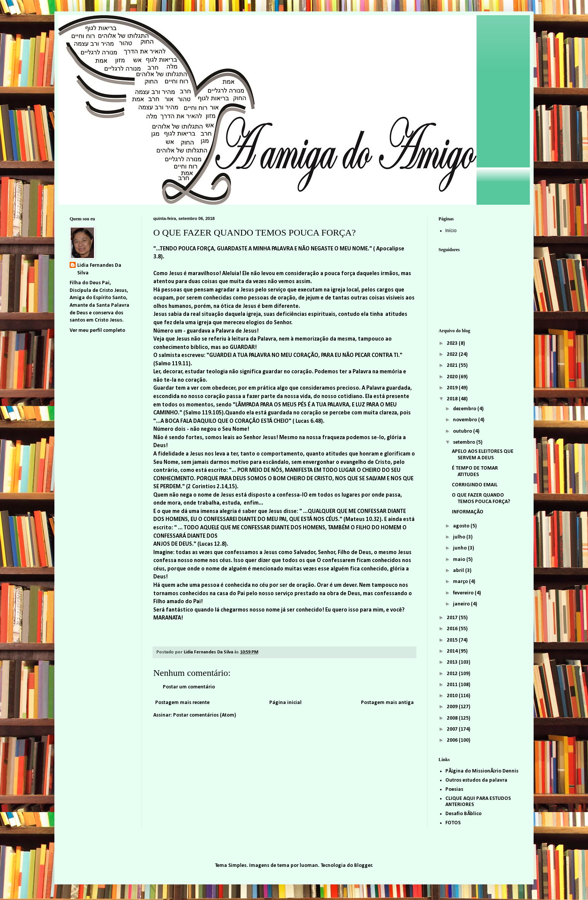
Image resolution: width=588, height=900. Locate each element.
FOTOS (453, 823)
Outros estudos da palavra (476, 780)
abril (459, 571)
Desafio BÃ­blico (463, 814)
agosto (462, 526)
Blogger (363, 866)
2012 (453, 674)
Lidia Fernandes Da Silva (99, 269)
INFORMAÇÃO (468, 512)
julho (460, 537)
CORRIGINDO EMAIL (475, 485)
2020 (453, 377)
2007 (453, 729)
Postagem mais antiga (387, 703)
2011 (453, 685)
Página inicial (285, 703)
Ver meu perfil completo (97, 331)
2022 (453, 354)
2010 (453, 696)
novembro (466, 420)
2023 (453, 343)
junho (460, 548)
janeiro (462, 604)
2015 (453, 640)
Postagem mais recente (182, 703)
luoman (309, 866)
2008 (453, 718)
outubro (463, 431)
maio (460, 560)
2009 (453, 707)
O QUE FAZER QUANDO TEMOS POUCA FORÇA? (481, 499)
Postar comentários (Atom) (205, 715)
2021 (453, 366)
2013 (453, 662)
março (461, 582)
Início (451, 231)
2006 (453, 740)
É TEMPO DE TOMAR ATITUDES (475, 472)
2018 (453, 399)
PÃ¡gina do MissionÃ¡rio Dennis (482, 771)
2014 (453, 651)
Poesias (454, 789)
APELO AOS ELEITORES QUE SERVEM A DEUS (483, 455)
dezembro (465, 409)
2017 (453, 618)
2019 (453, 388)
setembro (465, 442)
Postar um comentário (189, 687)
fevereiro (464, 593)
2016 (453, 629)
